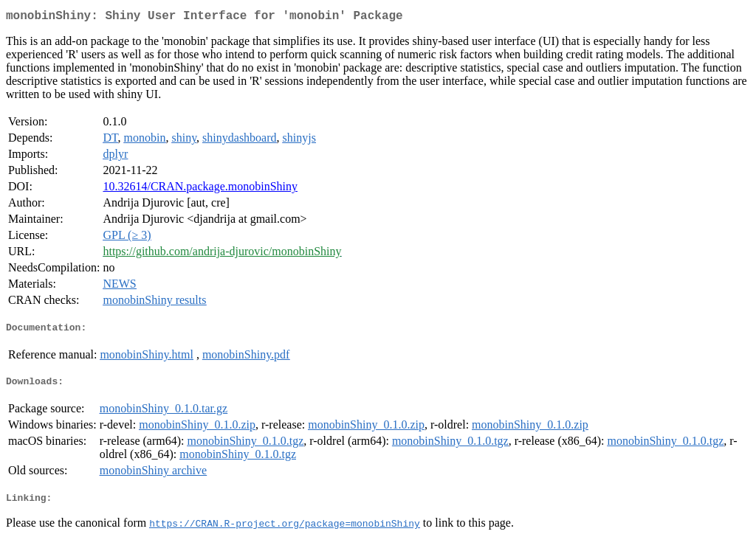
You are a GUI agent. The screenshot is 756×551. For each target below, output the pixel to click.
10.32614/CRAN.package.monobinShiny (200, 189)
